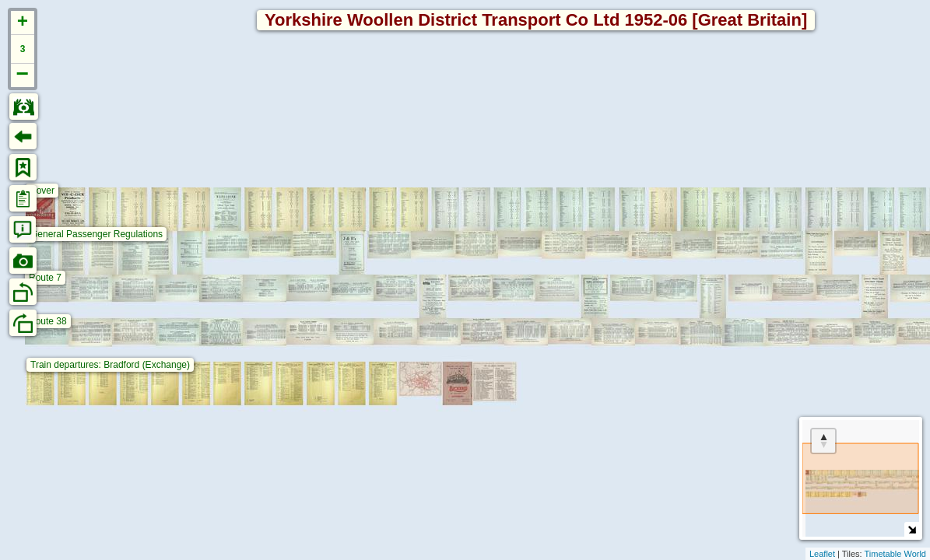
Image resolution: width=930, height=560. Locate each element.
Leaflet (822, 554)
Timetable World (895, 554)
